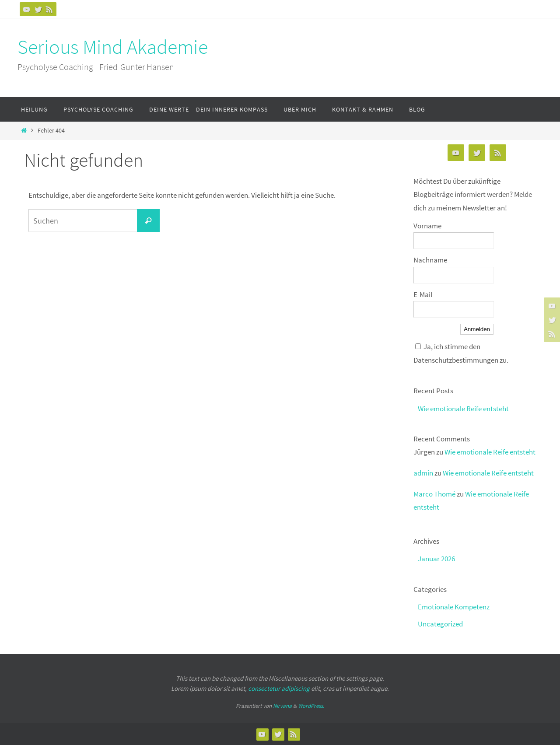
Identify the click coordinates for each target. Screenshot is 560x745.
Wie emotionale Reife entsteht (463, 409)
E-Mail (423, 294)
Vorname (427, 226)
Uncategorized (440, 624)
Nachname (430, 260)
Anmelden (477, 329)
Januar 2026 (436, 559)
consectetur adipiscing (279, 688)
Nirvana (282, 706)
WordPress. (311, 706)
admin (423, 473)
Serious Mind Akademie (113, 47)
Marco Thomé (434, 494)
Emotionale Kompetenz (454, 607)
